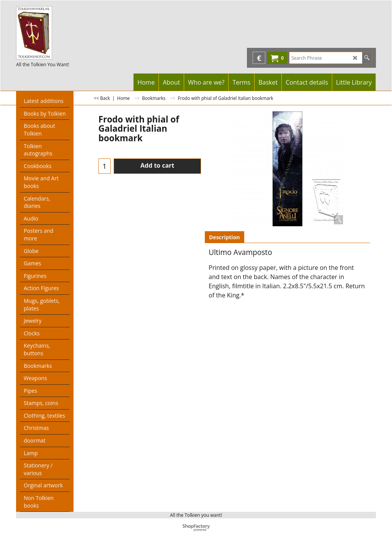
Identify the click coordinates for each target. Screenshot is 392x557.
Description (225, 237)
